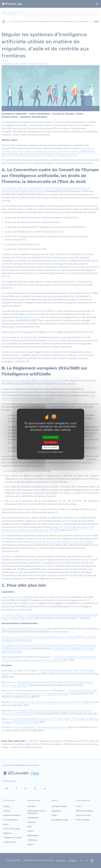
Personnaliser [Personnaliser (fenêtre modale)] (50, 447)
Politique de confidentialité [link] (50, 452)
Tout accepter (50, 437)
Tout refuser (50, 442)
